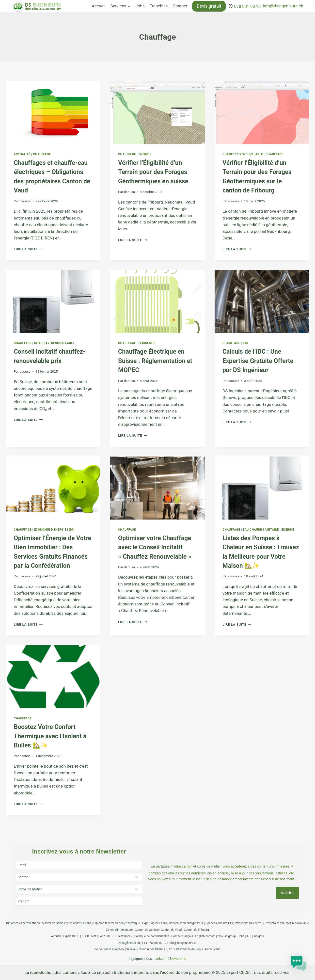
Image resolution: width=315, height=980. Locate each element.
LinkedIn (161, 959)
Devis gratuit (209, 6)
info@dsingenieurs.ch (283, 6)
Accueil (99, 6)
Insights (259, 936)
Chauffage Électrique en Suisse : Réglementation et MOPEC (155, 361)
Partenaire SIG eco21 (249, 923)
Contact (180, 6)
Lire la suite (28, 249)
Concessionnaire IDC (219, 923)
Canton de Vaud (171, 930)
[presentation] (53, 113)
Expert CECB (71, 936)
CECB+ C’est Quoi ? (120, 936)
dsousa (25, 201)
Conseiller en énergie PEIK (186, 923)
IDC (245, 343)
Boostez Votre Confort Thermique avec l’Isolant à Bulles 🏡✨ (50, 736)
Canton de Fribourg (196, 930)
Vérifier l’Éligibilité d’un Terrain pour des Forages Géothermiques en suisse (153, 172)
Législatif (147, 343)
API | (250, 936)
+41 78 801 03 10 (155, 943)
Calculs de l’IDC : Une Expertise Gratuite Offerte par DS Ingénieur (258, 361)
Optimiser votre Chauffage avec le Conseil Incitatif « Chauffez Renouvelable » (155, 547)
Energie (145, 154)
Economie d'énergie (50, 530)
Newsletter (178, 959)
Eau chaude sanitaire (261, 530)
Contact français (182, 936)
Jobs (140, 6)
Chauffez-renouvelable (243, 154)
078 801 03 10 (247, 6)
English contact (205, 936)
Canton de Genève (147, 930)
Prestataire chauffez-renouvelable (287, 923)
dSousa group (227, 936)
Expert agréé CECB (154, 923)
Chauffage (42, 154)
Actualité (22, 154)
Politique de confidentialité (152, 936)
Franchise (159, 6)
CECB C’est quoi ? (93, 936)
